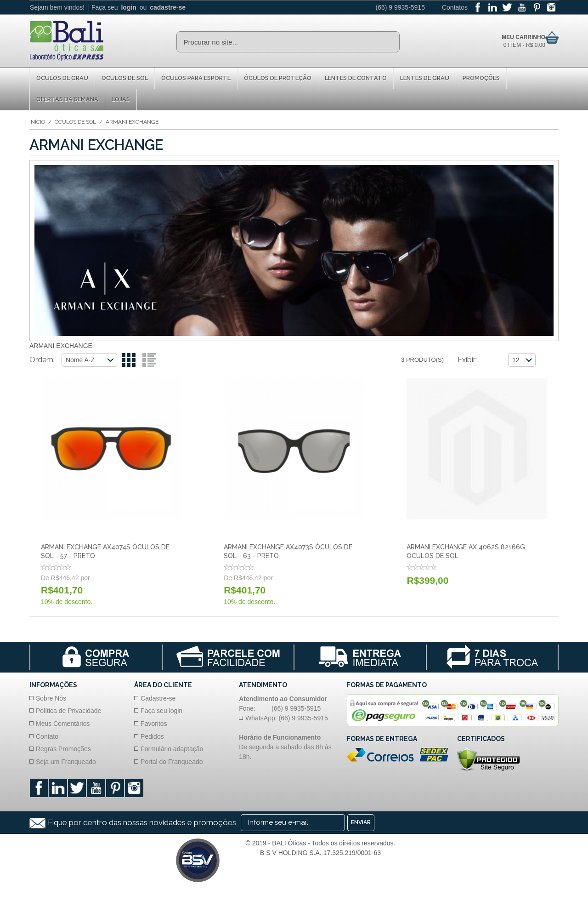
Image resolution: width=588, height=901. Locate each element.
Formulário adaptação (172, 749)
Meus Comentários (63, 724)
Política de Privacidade (68, 711)
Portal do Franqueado (172, 762)
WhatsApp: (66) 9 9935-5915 (287, 718)
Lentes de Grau (425, 78)
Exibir (466, 360)
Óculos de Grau (62, 78)
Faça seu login (161, 711)
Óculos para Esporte (196, 78)
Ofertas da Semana (67, 99)
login (128, 7)
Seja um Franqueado (66, 762)
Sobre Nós (51, 698)
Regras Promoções (63, 749)
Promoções (481, 78)
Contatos (455, 7)
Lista (149, 360)
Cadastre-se (158, 698)
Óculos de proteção (278, 78)
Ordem (41, 360)
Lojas (121, 99)
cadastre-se (168, 7)
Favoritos (154, 724)
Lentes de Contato (356, 78)
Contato (47, 736)
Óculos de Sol (125, 78)
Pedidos (152, 736)
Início (37, 122)
